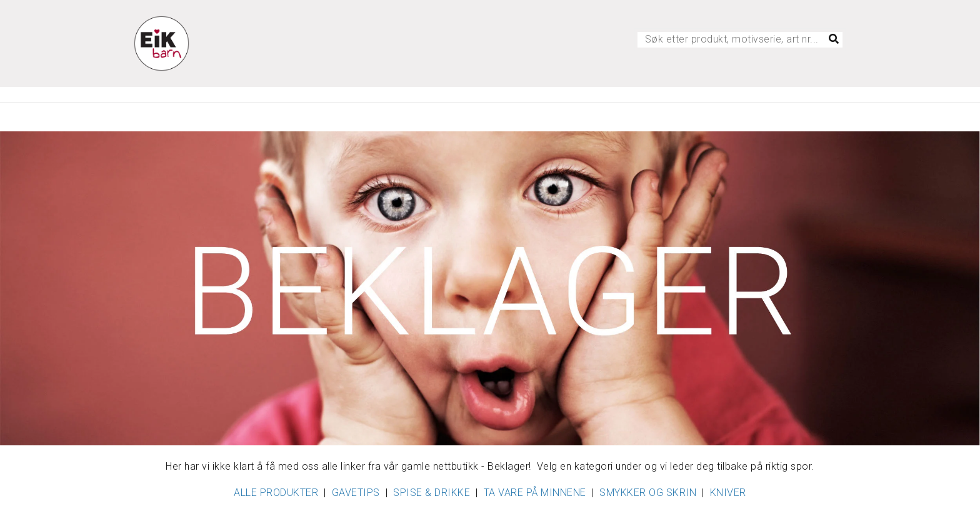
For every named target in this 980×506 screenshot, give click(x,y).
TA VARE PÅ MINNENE (535, 493)
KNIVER (728, 493)
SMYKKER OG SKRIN (648, 493)
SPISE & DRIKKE (432, 493)
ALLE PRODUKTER (276, 493)
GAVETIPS (356, 493)
